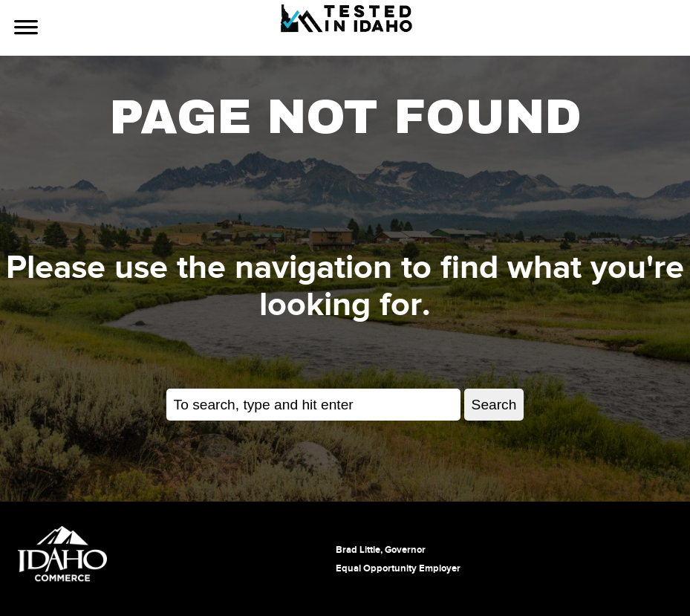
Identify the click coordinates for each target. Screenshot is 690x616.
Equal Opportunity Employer (398, 568)
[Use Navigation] (26, 29)
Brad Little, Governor (381, 550)
